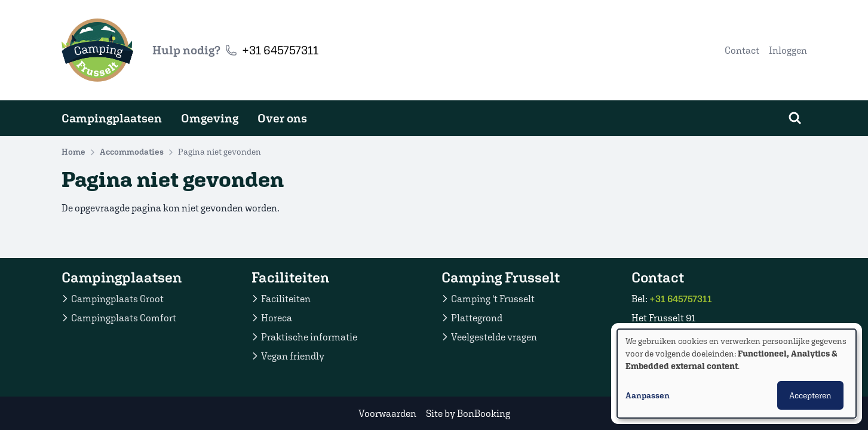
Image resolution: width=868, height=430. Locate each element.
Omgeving (210, 118)
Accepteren (810, 395)
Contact (742, 50)
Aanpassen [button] (648, 395)
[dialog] (737, 374)
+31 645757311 (280, 50)
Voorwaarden (387, 413)
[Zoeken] (795, 118)
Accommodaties (132, 152)
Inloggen (788, 50)
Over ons (282, 118)
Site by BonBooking (468, 413)
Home (73, 152)
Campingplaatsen (112, 118)
